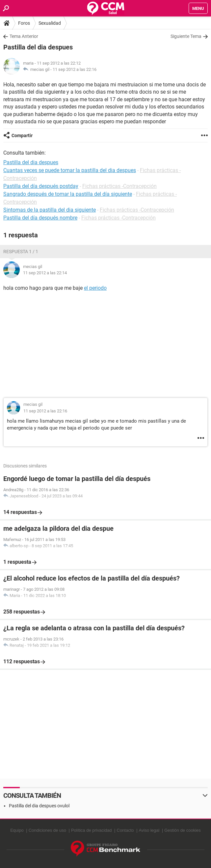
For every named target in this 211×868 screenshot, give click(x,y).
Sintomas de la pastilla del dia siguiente (50, 210)
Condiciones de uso (47, 830)
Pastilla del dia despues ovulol (39, 806)
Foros (24, 23)
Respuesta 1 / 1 (21, 252)
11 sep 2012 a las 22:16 (75, 69)
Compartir (22, 135)
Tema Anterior (24, 36)
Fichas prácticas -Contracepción (119, 186)
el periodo (95, 288)
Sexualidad (50, 23)
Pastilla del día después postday (41, 186)
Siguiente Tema (186, 36)
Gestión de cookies (183, 830)
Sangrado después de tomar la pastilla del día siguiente (68, 194)
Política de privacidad (92, 830)
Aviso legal (149, 830)
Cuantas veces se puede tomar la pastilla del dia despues (70, 170)
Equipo (17, 830)
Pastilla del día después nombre (40, 218)
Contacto (125, 830)
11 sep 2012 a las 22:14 (45, 273)
